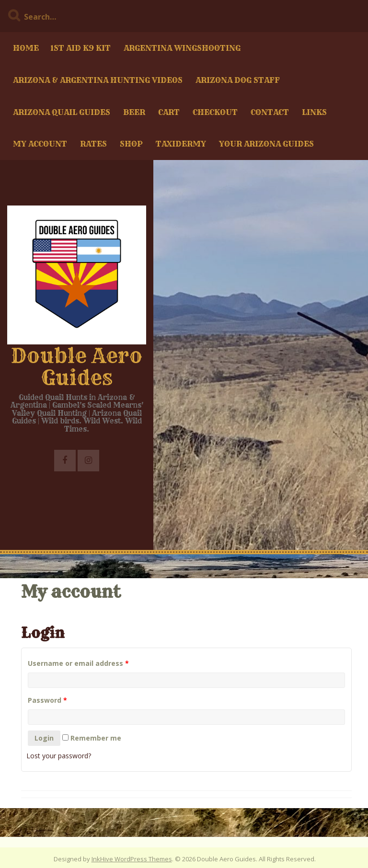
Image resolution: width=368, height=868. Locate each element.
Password (47, 700)
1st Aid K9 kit (80, 48)
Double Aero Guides (77, 366)
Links (314, 112)
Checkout (215, 112)
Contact (270, 112)
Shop (131, 144)
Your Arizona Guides (266, 144)
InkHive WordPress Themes (132, 859)
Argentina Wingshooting (182, 48)
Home (26, 48)
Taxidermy (181, 144)
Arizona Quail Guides (62, 112)
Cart (169, 112)
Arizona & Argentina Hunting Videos (98, 80)
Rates (93, 144)
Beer (134, 112)
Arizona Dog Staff (238, 80)
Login (44, 738)
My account (40, 144)
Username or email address (78, 663)
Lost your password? (59, 756)
